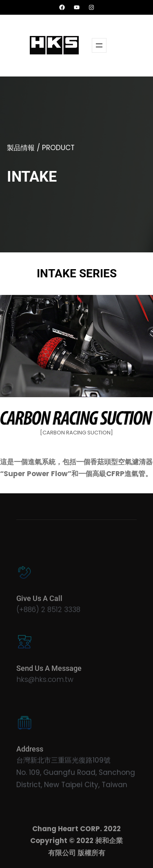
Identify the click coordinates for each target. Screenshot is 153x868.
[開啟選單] (99, 45)
